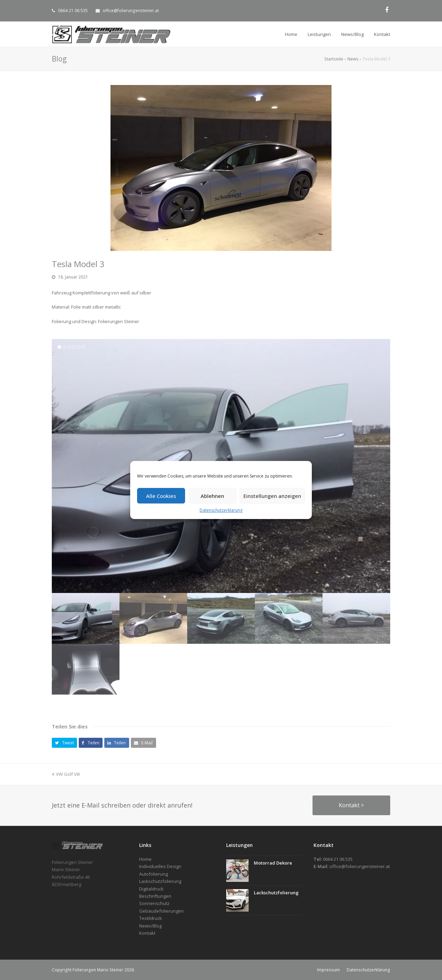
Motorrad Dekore (273, 863)
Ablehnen (212, 496)
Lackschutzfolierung (276, 893)
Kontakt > (351, 805)
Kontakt (147, 933)
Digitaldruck (151, 889)
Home (145, 859)
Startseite (334, 59)
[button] (64, 743)
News (353, 59)
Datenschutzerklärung (221, 510)
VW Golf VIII (66, 774)
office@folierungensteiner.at (131, 11)
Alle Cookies (161, 496)
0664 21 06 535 (73, 11)
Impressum (328, 970)
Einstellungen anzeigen (272, 496)
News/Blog (150, 926)
